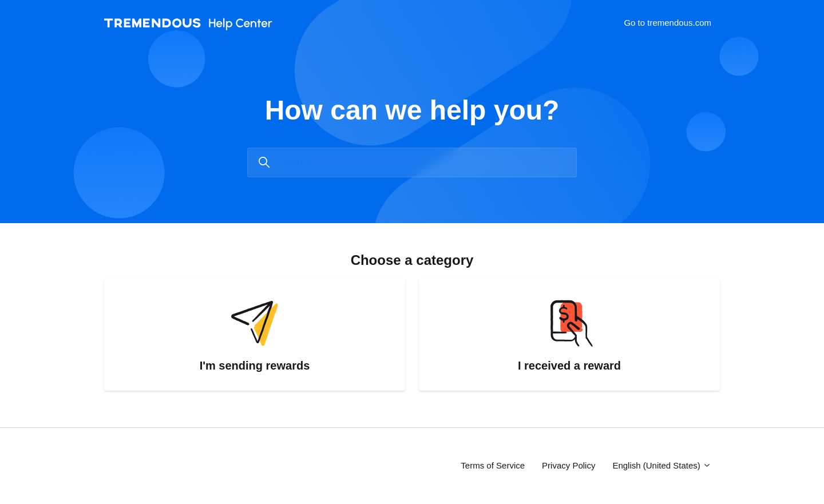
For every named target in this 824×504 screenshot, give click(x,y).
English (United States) (662, 465)
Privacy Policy (569, 465)
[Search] (412, 162)
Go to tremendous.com (667, 23)
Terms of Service (493, 465)
